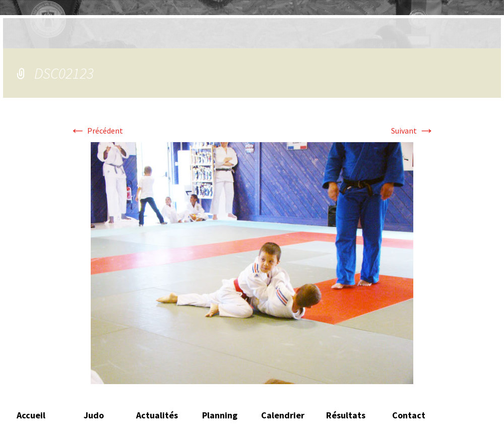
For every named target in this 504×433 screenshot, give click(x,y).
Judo (94, 415)
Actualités (157, 415)
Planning (220, 415)
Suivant (413, 131)
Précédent (96, 131)
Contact (409, 415)
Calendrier (283, 415)
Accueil (31, 415)
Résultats (346, 415)
